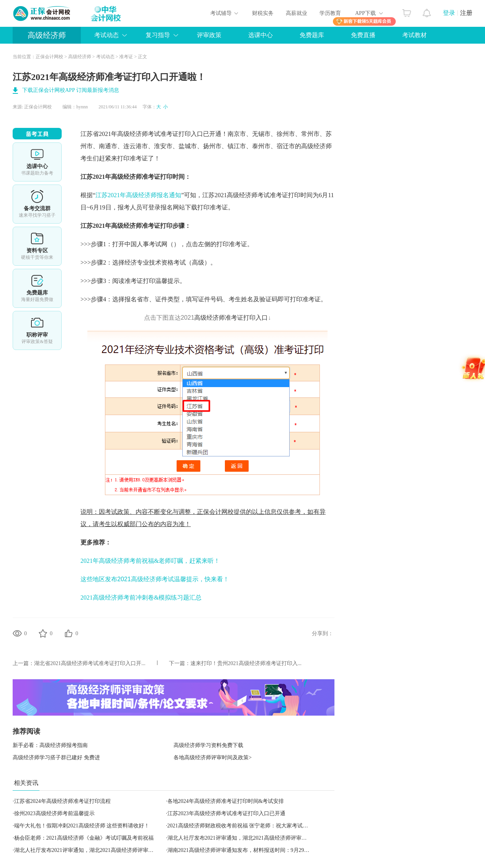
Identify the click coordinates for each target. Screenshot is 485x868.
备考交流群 (37, 204)
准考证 (126, 57)
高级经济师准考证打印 (142, 226)
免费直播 (363, 35)
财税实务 (263, 13)
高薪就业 (297, 13)
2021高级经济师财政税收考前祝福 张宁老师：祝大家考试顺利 (241, 826)
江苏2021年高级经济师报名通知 (138, 195)
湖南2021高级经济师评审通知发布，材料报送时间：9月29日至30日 (247, 850)
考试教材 (415, 35)
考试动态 (107, 35)
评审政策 (209, 35)
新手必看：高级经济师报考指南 (50, 745)
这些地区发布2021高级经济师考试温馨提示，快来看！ (155, 579)
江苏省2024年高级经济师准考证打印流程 (62, 801)
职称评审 (37, 330)
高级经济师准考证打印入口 (231, 318)
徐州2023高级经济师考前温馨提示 (54, 813)
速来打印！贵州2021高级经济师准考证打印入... (246, 663)
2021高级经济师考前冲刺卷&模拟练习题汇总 (141, 597)
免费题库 (312, 35)
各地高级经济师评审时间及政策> (213, 758)
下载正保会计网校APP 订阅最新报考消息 (71, 90)
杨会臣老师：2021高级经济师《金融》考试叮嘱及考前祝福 (84, 838)
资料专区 (37, 246)
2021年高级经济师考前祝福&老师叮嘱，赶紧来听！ (150, 561)
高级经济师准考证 (136, 177)
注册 (466, 13)
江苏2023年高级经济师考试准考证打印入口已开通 (226, 813)
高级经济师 (47, 35)
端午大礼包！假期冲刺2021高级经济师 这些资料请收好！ (82, 826)
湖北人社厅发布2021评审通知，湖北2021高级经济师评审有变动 (242, 838)
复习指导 (158, 35)
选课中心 (261, 35)
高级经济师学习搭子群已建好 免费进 (56, 758)
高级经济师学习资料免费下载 (208, 745)
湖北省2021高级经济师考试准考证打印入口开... (90, 663)
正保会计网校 (49, 57)
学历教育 (330, 13)
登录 (449, 13)
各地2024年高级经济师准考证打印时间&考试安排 (226, 801)
